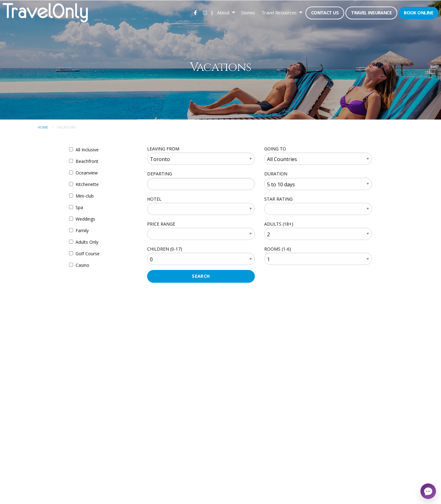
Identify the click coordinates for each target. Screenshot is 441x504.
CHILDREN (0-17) (165, 249)
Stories (248, 12)
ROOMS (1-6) (278, 249)
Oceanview (87, 173)
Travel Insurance (371, 13)
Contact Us (325, 13)
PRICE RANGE (161, 224)
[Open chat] (428, 491)
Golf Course (88, 254)
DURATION (276, 174)
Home (43, 127)
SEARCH (201, 276)
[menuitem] (195, 12)
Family (82, 230)
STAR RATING (278, 199)
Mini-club (85, 196)
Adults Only (87, 242)
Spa (79, 207)
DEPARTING (160, 174)
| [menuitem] (212, 12)
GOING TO (275, 149)
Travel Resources (279, 12)
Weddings (85, 219)
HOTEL (154, 199)
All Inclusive (87, 150)
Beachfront (87, 161)
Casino (82, 265)
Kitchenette (87, 184)
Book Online (419, 13)
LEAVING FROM (163, 149)
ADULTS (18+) (279, 224)
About (223, 12)
